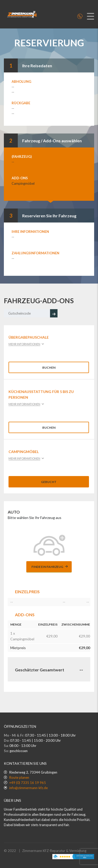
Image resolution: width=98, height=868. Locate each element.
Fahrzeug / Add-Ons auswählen (52, 141)
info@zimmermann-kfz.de (28, 788)
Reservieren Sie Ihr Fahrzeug (49, 216)
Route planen (19, 777)
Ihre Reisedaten (37, 66)
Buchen (49, 368)
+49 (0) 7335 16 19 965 (28, 783)
